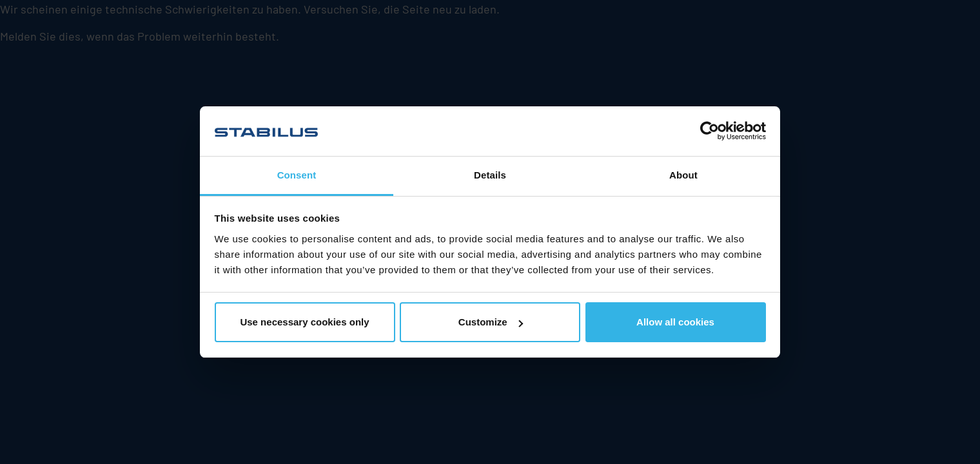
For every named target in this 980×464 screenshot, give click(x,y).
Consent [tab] (297, 175)
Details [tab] (490, 175)
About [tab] (683, 175)
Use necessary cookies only (304, 322)
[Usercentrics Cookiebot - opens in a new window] (710, 131)
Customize (491, 322)
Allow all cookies (675, 322)
